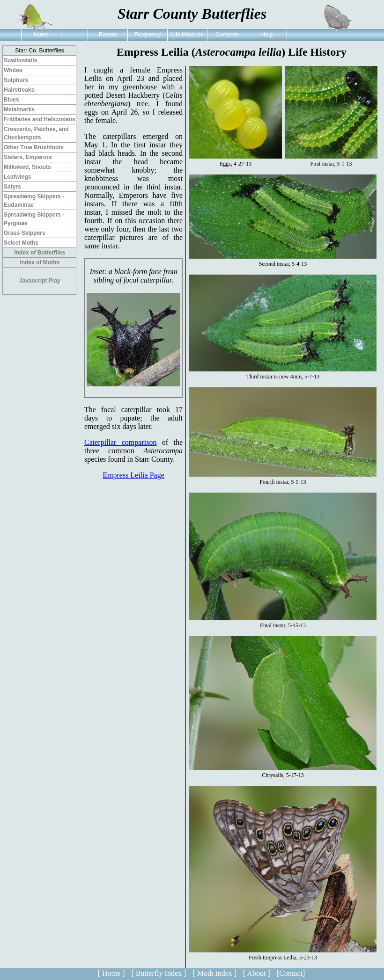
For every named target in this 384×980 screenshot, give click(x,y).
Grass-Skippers (25, 233)
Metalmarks (19, 109)
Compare (227, 35)
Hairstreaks (19, 90)
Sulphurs (16, 80)
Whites (13, 70)
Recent (108, 35)
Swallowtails (20, 60)
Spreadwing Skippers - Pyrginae (34, 219)
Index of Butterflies (40, 253)
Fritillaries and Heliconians (40, 119)
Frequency (148, 35)
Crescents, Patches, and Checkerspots (36, 133)
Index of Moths (40, 262)
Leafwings (18, 177)
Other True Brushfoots (34, 147)
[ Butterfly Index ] (159, 973)
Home (41, 35)
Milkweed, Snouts (27, 167)
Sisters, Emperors (28, 157)
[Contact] (291, 973)
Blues (11, 100)
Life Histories (187, 35)
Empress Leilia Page (133, 475)
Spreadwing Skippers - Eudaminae (34, 201)
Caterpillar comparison (120, 442)
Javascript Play (40, 281)
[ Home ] (111, 973)
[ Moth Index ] (214, 973)
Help (267, 35)
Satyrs (12, 187)
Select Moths (21, 243)
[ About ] (257, 973)
